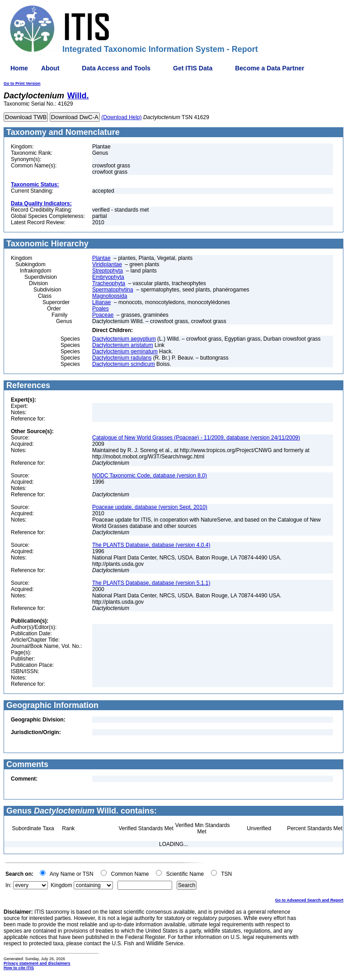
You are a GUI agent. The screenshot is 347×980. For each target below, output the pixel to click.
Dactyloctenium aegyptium (124, 339)
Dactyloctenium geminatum (125, 351)
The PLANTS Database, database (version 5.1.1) (151, 583)
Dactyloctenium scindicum (124, 364)
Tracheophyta (109, 283)
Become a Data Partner (270, 68)
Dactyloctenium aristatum (123, 345)
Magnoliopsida (110, 296)
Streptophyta (108, 271)
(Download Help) (121, 117)
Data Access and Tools (116, 68)
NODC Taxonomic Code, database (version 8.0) (150, 476)
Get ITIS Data (193, 68)
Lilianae (101, 302)
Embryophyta (108, 277)
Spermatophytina (113, 290)
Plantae (101, 258)
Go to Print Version (22, 83)
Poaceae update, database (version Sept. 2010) (150, 507)
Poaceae (103, 315)
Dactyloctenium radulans (122, 358)
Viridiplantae (107, 264)
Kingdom (61, 885)
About (50, 68)
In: (8, 885)
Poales (101, 309)
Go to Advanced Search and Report (309, 900)
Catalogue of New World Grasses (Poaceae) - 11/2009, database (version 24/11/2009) (196, 438)
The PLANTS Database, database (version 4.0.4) (151, 545)
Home (19, 68)
